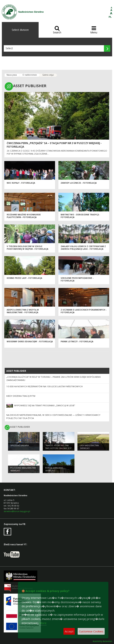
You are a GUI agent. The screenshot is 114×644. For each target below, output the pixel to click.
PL (110, 17)
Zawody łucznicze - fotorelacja (79, 183)
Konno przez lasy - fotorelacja (24, 278)
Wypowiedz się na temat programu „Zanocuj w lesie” (45, 405)
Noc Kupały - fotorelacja (21, 183)
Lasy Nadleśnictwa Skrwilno (89, 447)
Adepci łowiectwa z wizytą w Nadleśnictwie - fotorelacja (23, 311)
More (43, 623)
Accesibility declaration (102, 641)
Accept (69, 631)
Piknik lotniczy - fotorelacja (77, 342)
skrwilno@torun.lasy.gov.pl (17, 511)
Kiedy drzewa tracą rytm (21, 396)
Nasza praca (12, 75)
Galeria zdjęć (48, 75)
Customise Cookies (91, 631)
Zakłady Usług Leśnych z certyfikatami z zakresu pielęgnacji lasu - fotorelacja (83, 248)
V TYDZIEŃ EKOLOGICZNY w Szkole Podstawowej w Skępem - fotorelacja (28, 248)
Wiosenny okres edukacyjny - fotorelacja (30, 342)
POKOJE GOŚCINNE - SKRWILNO (55, 469)
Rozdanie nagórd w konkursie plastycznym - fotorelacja (24, 216)
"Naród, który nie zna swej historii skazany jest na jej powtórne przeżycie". (58, 450)
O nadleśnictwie (30, 75)
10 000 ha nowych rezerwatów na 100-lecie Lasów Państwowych (44, 386)
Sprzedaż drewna (19, 445)
